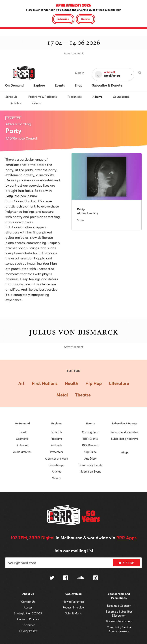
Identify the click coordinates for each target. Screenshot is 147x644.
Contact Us (28, 602)
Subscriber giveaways (125, 439)
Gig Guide (90, 452)
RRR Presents (90, 445)
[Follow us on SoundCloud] (81, 578)
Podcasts (56, 445)
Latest (22, 432)
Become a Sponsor (119, 606)
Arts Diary (90, 458)
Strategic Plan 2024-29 (28, 613)
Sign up (126, 563)
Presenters (75, 97)
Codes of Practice (28, 619)
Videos (36, 103)
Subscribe (63, 19)
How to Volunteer (73, 602)
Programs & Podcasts (43, 97)
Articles (16, 103)
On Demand (22, 424)
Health (72, 383)
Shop (125, 453)
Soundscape (121, 97)
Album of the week (56, 458)
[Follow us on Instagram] (96, 578)
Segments (22, 439)
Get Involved (73, 594)
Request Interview (73, 607)
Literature (119, 383)
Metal (62, 395)
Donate (86, 19)
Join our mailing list (73, 551)
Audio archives (22, 452)
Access (28, 607)
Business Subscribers (119, 621)
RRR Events (90, 439)
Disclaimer (28, 625)
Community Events (90, 465)
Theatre (83, 395)
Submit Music (73, 613)
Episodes (22, 445)
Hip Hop (94, 383)
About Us (28, 594)
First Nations (45, 383)
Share (80, 220)
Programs (57, 439)
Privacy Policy (28, 631)
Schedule (11, 97)
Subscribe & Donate (125, 424)
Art (21, 383)
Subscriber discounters (125, 432)
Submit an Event (91, 471)
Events (91, 424)
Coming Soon (91, 432)
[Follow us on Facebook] (66, 578)
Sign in (80, 73)
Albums (97, 97)
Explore (56, 424)
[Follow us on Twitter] (52, 578)
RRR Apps (126, 538)
